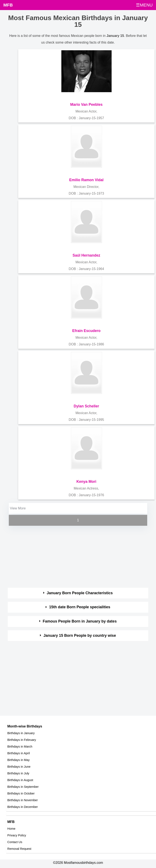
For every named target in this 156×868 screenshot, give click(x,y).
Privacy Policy (17, 835)
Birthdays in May (18, 760)
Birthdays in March (20, 747)
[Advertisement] (74, 556)
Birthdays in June (19, 767)
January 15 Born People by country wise (80, 635)
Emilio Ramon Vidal (86, 180)
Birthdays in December (23, 807)
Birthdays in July (18, 773)
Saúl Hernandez (86, 255)
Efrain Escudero (86, 331)
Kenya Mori (86, 482)
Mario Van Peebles (86, 105)
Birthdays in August (20, 780)
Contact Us (15, 842)
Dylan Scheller (86, 406)
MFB (8, 5)
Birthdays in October (21, 793)
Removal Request (19, 849)
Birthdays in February (22, 740)
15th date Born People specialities (80, 607)
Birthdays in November (23, 800)
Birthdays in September (23, 787)
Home (11, 829)
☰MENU (144, 5)
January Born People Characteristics (80, 593)
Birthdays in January (21, 733)
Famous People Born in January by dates (80, 621)
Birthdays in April (19, 753)
